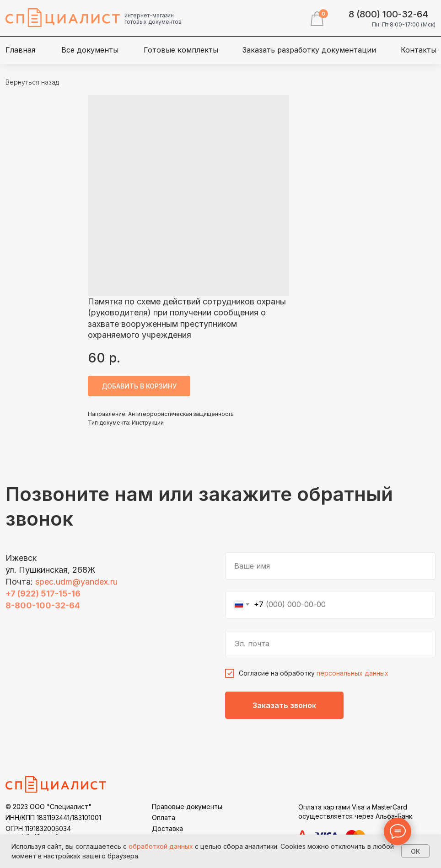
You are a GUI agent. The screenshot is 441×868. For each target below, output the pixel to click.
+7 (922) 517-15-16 (43, 594)
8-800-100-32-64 (43, 605)
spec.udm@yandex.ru (76, 582)
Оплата (164, 817)
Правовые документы (187, 807)
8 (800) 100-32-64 (388, 14)
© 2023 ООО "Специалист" (48, 807)
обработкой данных (161, 846)
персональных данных (352, 673)
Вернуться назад (32, 82)
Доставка (167, 828)
